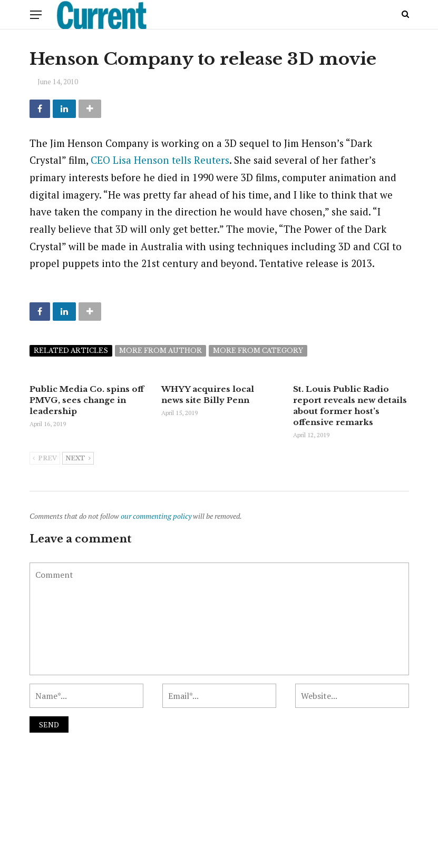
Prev (45, 459)
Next (78, 459)
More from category (258, 351)
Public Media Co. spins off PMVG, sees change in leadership (87, 400)
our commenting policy (156, 516)
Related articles (71, 351)
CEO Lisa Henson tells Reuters (160, 160)
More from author (160, 351)
